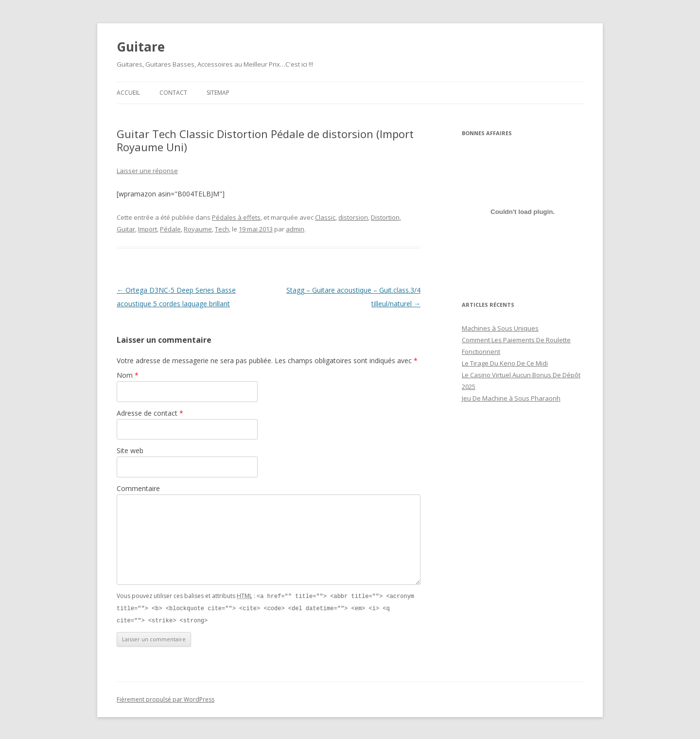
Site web (130, 450)
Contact (173, 93)
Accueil (128, 93)
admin (295, 229)
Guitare (141, 47)
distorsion (353, 217)
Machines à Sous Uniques (500, 328)
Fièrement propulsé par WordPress (166, 698)
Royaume (198, 229)
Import (148, 229)
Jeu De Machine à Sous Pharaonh (511, 398)
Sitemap (218, 93)
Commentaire (138, 488)
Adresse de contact (150, 413)
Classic (325, 217)
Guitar (126, 229)
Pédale (170, 229)
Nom (128, 375)
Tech (222, 229)
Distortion (385, 217)
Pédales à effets (236, 217)
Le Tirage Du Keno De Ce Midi (505, 363)
